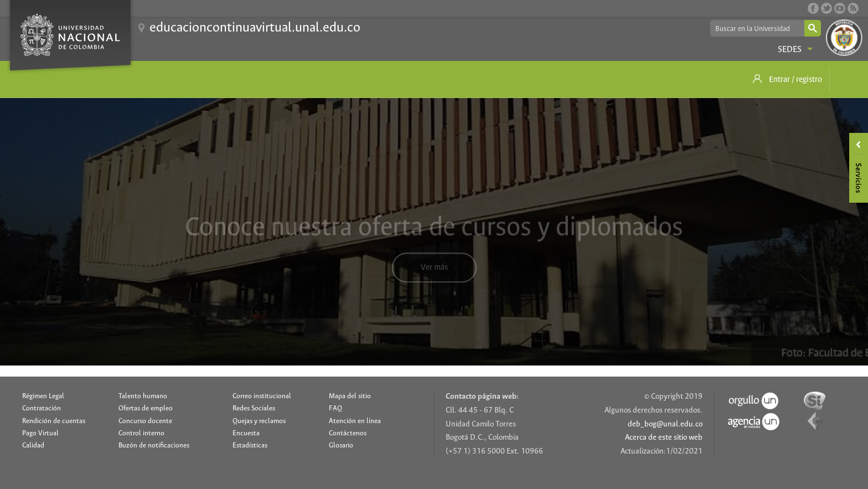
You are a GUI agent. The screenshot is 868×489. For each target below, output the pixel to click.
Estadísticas (250, 446)
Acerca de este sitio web (664, 438)
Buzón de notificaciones (154, 446)
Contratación (42, 408)
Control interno (141, 433)
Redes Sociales (254, 408)
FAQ (335, 408)
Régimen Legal (43, 396)
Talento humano (143, 396)
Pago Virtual (40, 433)
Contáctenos (348, 433)
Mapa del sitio (350, 396)
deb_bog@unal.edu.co (665, 424)
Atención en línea (355, 421)
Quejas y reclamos (259, 421)
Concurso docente (145, 421)
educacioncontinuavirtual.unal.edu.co (255, 28)
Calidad (33, 446)
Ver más (434, 274)
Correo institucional (262, 396)
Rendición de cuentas (54, 421)
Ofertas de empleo (146, 408)
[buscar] (757, 29)
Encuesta (246, 433)
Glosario (341, 446)
